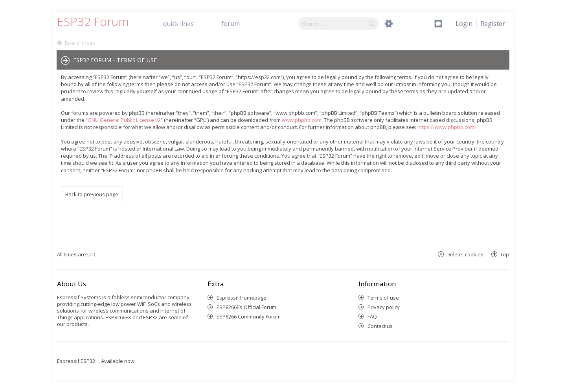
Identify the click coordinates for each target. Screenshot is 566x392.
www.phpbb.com (302, 120)
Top (504, 254)
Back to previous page (92, 194)
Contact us (380, 326)
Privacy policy (384, 307)
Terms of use (383, 298)
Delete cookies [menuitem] (465, 254)
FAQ (372, 317)
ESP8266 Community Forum (249, 317)
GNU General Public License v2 (124, 120)
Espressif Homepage (242, 298)
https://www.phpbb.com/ (447, 127)
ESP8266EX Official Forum (246, 307)
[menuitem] (493, 24)
